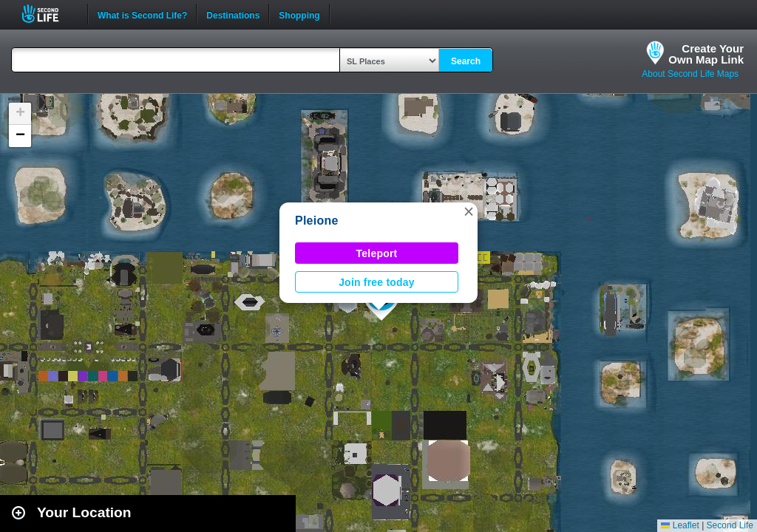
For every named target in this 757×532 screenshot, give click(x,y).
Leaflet (680, 525)
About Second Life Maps (690, 74)
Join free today (377, 282)
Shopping (299, 14)
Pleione (317, 221)
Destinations (233, 14)
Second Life (48, 14)
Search (466, 61)
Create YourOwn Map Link (706, 54)
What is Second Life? (142, 14)
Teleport (377, 253)
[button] (469, 211)
